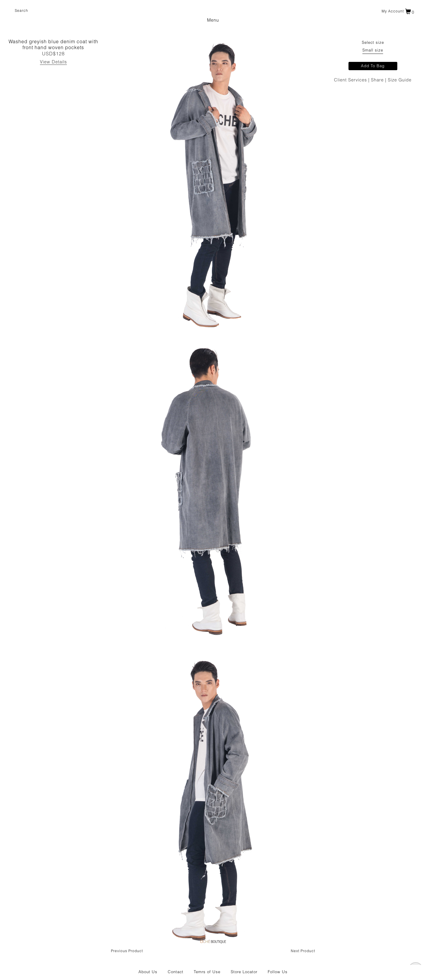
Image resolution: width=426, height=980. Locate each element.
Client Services (351, 80)
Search (21, 11)
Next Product (303, 951)
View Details (53, 62)
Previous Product (127, 951)
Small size (373, 51)
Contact (176, 972)
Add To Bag (373, 66)
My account (393, 12)
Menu (213, 21)
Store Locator (244, 972)
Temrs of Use (207, 972)
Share (378, 80)
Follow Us (278, 972)
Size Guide (400, 80)
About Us (148, 972)
